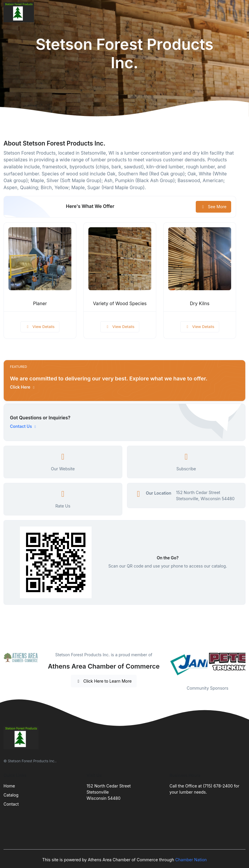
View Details (40, 327)
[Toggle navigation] (240, 12)
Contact (11, 804)
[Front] (20, 12)
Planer (40, 304)
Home (9, 786)
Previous (165, 665)
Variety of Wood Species (120, 304)
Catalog (11, 795)
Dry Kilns (200, 304)
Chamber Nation (191, 860)
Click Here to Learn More (104, 681)
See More (213, 207)
